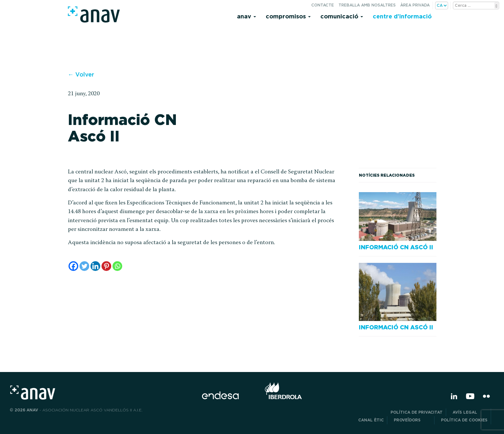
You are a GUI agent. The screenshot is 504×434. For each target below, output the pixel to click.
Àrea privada (415, 5)
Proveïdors (412, 420)
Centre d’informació (402, 16)
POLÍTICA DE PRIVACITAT (417, 412)
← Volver (81, 74)
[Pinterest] (106, 266)
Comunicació (342, 16)
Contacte (323, 5)
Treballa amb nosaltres (367, 5)
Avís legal (470, 412)
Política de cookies (464, 420)
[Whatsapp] (117, 266)
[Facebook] (73, 266)
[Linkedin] (95, 266)
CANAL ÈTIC (371, 420)
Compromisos (288, 16)
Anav (247, 16)
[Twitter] (84, 266)
